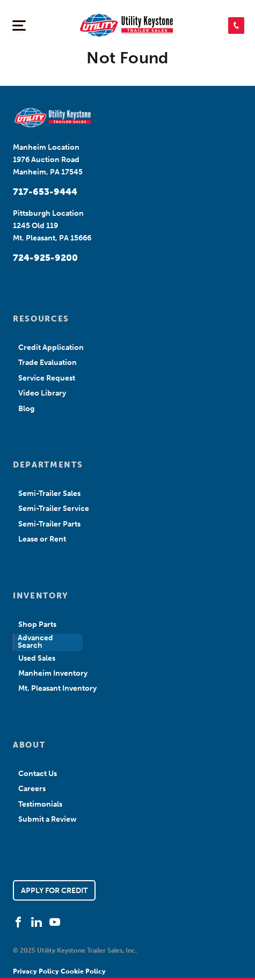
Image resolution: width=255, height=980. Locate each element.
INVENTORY (41, 596)
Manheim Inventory (53, 673)
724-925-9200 (45, 258)
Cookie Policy (83, 971)
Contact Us (38, 774)
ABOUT (29, 745)
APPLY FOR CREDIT (54, 891)
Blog (26, 409)
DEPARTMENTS (48, 465)
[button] (236, 25)
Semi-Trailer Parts (49, 524)
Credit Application (51, 348)
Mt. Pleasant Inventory (57, 688)
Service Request (47, 378)
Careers (32, 789)
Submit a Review (48, 819)
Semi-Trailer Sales (49, 493)
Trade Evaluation (48, 363)
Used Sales (37, 658)
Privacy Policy (37, 971)
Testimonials (40, 804)
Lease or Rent (42, 539)
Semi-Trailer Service (54, 509)
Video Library (42, 393)
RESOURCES (41, 319)
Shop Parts (37, 624)
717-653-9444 (45, 192)
